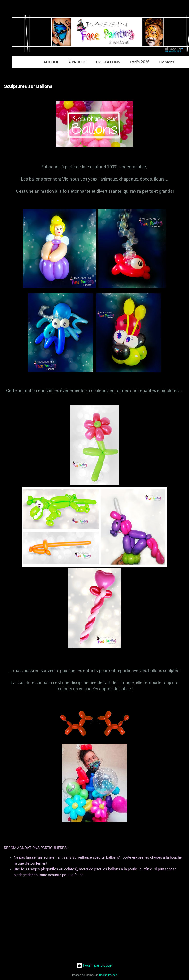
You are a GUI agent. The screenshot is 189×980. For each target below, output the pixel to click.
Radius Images (108, 975)
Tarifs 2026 (140, 62)
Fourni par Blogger (94, 965)
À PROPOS (77, 62)
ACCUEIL (51, 62)
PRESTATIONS (108, 62)
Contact (167, 62)
